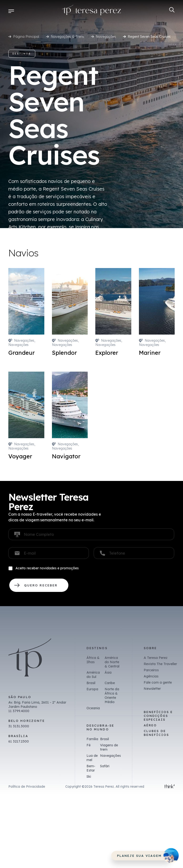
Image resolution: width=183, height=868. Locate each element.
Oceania (93, 708)
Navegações (106, 37)
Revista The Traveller (160, 664)
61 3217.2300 (19, 741)
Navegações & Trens (67, 37)
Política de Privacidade (27, 786)
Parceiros (151, 670)
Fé (89, 745)
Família (92, 739)
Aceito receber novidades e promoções (47, 568)
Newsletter (152, 689)
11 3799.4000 (19, 711)
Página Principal (26, 37)
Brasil (91, 683)
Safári (105, 766)
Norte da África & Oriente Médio (112, 695)
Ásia (108, 672)
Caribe (110, 683)
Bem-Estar (91, 768)
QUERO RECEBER (39, 585)
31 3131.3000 (19, 726)
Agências (151, 676)
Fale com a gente (158, 682)
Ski (89, 777)
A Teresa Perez (156, 658)
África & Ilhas (93, 660)
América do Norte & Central (112, 662)
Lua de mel (92, 758)
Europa (92, 689)
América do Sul (93, 675)
